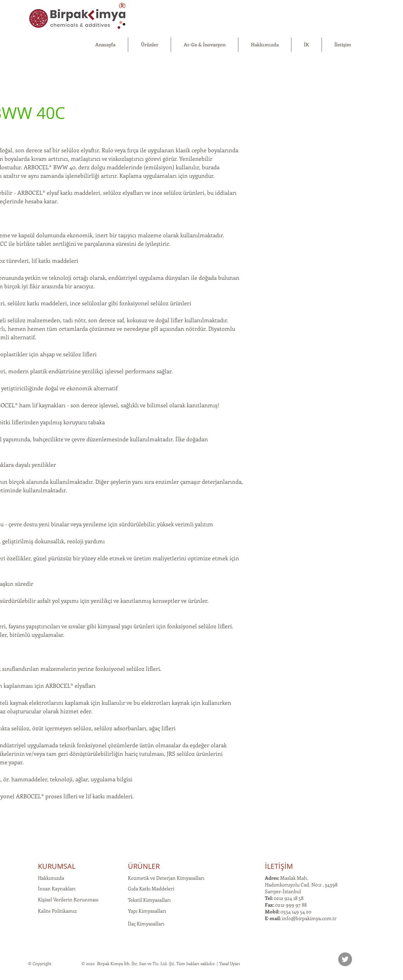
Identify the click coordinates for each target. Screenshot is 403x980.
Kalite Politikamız (57, 911)
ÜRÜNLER (144, 866)
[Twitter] (345, 959)
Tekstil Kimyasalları (149, 900)
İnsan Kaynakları (57, 888)
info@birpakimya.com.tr (309, 918)
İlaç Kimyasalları (146, 924)
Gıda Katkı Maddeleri (151, 888)
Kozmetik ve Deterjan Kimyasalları (166, 878)
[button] (149, 45)
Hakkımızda (51, 878)
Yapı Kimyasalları (147, 911)
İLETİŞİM (279, 866)
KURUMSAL (57, 866)
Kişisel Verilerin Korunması (68, 899)
